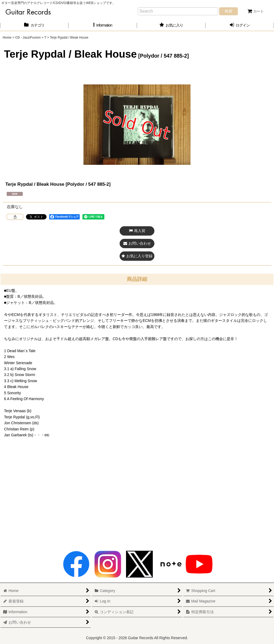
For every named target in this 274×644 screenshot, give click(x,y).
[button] (103, 25)
